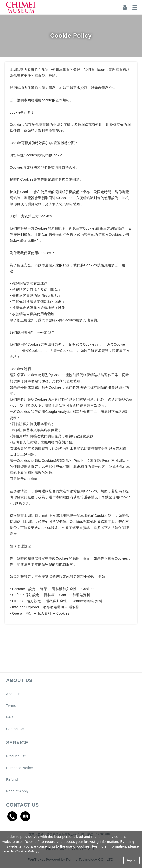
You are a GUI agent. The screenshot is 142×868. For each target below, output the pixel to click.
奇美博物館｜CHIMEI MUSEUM (21, 7)
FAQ (10, 717)
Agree (132, 860)
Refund (12, 779)
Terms (11, 706)
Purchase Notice (19, 768)
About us (13, 694)
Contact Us (15, 729)
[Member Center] (125, 7)
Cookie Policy (26, 851)
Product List (16, 756)
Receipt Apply (17, 791)
